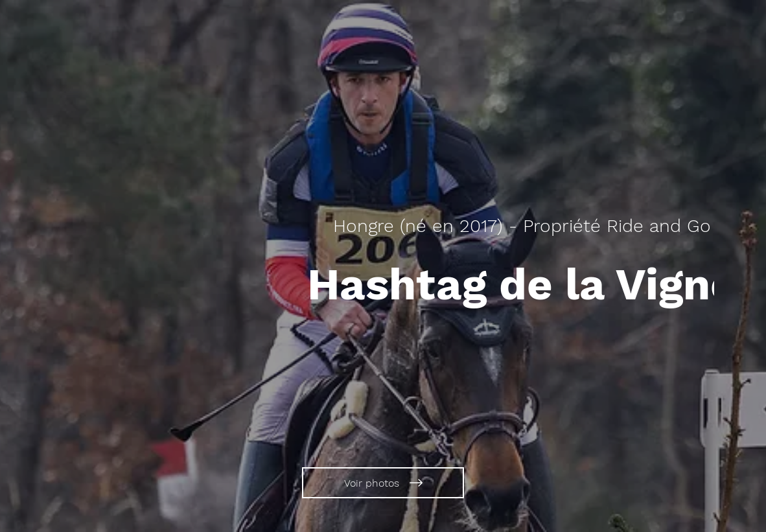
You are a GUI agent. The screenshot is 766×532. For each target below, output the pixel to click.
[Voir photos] (383, 483)
